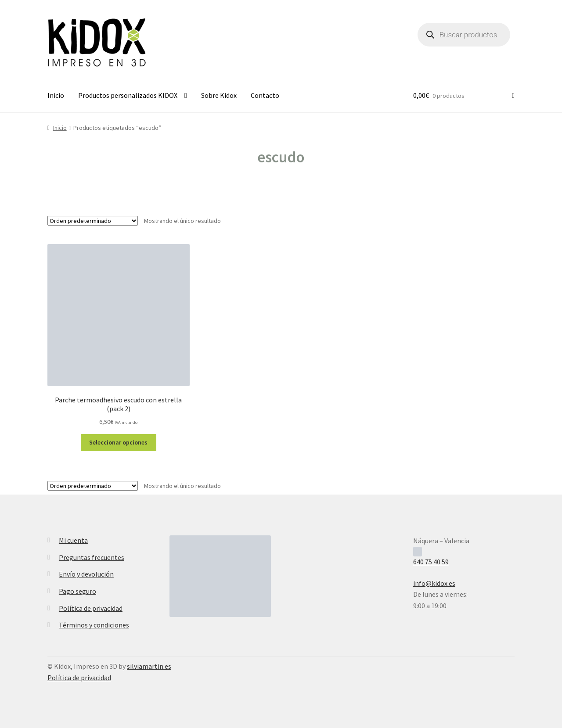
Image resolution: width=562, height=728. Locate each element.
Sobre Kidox (219, 95)
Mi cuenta (73, 540)
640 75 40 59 (431, 562)
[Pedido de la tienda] (93, 221)
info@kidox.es (434, 583)
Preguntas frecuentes (92, 557)
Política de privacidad (91, 608)
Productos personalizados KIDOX (128, 95)
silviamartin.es (149, 666)
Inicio (56, 95)
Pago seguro (77, 591)
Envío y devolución (86, 574)
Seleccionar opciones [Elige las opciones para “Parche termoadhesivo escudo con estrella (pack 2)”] (118, 442)
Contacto (265, 95)
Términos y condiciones (94, 625)
